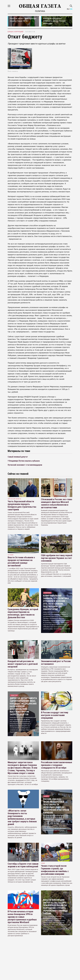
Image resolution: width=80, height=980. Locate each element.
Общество (14, 695)
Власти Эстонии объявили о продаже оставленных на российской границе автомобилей (21, 561)
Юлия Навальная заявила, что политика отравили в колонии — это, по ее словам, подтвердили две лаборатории (56, 602)
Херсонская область (14, 499)
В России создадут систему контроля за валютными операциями (55, 715)
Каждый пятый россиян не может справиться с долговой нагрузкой (23, 664)
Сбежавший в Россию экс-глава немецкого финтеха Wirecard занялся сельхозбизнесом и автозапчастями (57, 503)
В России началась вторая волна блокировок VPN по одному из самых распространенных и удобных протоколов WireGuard (22, 917)
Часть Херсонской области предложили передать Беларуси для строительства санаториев (22, 505)
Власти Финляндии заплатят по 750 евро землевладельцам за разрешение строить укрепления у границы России (55, 907)
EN (71, 9)
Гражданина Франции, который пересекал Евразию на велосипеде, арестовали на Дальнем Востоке (23, 613)
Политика (40, 11)
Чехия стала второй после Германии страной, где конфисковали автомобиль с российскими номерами (55, 870)
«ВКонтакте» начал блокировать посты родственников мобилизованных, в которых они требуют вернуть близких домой (22, 817)
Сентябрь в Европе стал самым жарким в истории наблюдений (23, 865)
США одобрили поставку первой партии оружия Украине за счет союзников (57, 558)
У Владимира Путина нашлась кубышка (24, 461)
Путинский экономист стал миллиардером (25, 465)
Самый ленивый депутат (18, 457)
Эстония (11, 555)
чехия (43, 863)
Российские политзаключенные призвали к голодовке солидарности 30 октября (57, 765)
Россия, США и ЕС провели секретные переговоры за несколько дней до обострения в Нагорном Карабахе (56, 806)
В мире (46, 796)
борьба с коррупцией (15, 32)
